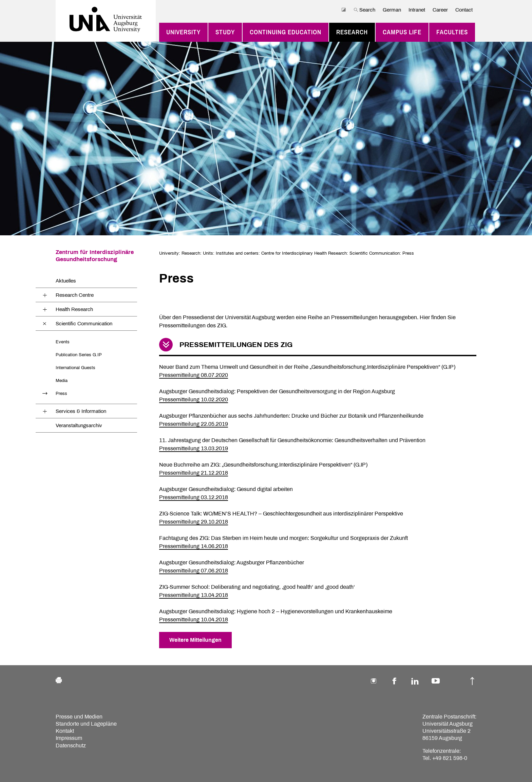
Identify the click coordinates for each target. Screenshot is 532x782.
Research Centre (75, 295)
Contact (464, 10)
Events (63, 342)
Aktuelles (66, 281)
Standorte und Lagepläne (86, 724)
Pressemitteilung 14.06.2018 (194, 546)
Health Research (74, 309)
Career (440, 10)
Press (61, 393)
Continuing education (286, 32)
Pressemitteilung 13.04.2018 (194, 595)
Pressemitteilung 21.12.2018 (194, 473)
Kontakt (65, 731)
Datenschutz (71, 745)
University (183, 32)
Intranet (417, 10)
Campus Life (402, 32)
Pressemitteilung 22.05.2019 (194, 424)
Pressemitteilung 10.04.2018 (194, 620)
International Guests (75, 368)
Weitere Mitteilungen (195, 640)
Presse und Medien (79, 717)
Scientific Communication (84, 324)
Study (225, 32)
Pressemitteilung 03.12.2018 (194, 497)
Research (352, 32)
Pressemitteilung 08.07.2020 (194, 375)
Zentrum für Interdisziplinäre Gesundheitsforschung (95, 256)
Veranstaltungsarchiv (79, 425)
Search (364, 10)
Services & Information (81, 411)
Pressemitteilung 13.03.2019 (194, 448)
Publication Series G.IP (79, 355)
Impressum (69, 738)
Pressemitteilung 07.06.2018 (194, 571)
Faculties (452, 32)
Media (62, 380)
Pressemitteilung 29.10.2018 (194, 522)
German (392, 10)
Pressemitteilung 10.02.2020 (194, 399)
